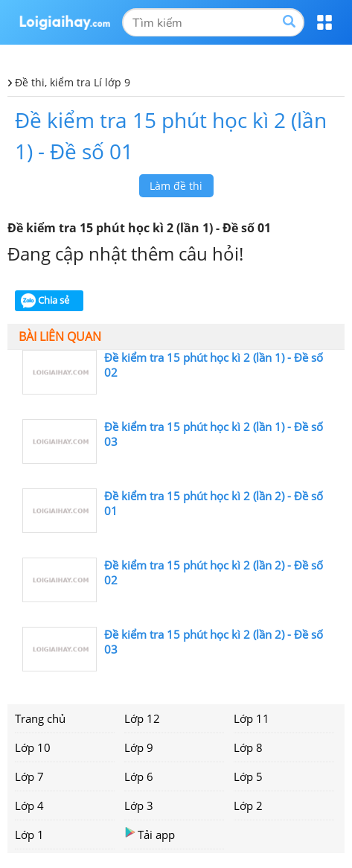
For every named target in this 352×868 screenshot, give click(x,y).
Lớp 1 (29, 835)
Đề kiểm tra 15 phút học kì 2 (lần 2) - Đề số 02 (214, 572)
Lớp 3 (139, 805)
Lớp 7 (29, 776)
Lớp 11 (252, 718)
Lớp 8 (248, 747)
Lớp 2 (248, 805)
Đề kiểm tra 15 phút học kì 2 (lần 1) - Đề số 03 (214, 434)
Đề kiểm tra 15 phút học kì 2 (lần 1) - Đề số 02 (214, 365)
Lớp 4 (29, 805)
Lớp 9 (139, 747)
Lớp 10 (33, 747)
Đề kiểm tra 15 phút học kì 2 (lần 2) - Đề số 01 (214, 503)
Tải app (150, 834)
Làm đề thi (176, 186)
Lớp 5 (248, 776)
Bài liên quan (60, 336)
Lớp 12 (142, 718)
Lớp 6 (139, 776)
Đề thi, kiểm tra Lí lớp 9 (73, 82)
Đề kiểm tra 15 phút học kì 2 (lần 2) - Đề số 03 (214, 642)
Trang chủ (40, 718)
